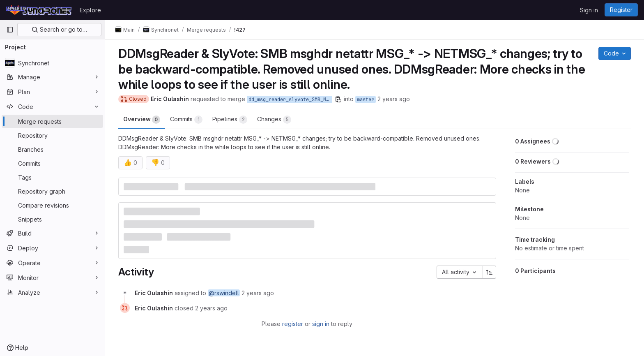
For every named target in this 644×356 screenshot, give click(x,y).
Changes (274, 120)
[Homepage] (39, 10)
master (366, 99)
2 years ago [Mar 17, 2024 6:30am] (394, 99)
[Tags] (52, 177)
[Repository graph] (52, 191)
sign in (321, 324)
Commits (186, 120)
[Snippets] (52, 219)
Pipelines (230, 120)
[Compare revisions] (52, 205)
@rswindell (224, 293)
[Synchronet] (52, 63)
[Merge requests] (52, 121)
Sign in (589, 10)
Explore (90, 10)
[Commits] (52, 163)
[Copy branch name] (338, 99)
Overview (142, 120)
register (293, 324)
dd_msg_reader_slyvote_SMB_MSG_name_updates (290, 99)
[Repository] (52, 135)
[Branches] (52, 149)
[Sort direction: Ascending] (490, 272)
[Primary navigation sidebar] (10, 30)
